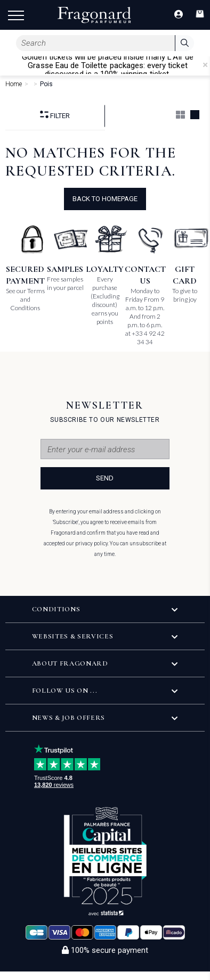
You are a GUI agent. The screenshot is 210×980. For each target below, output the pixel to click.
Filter (55, 115)
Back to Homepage (105, 199)
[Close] (205, 65)
